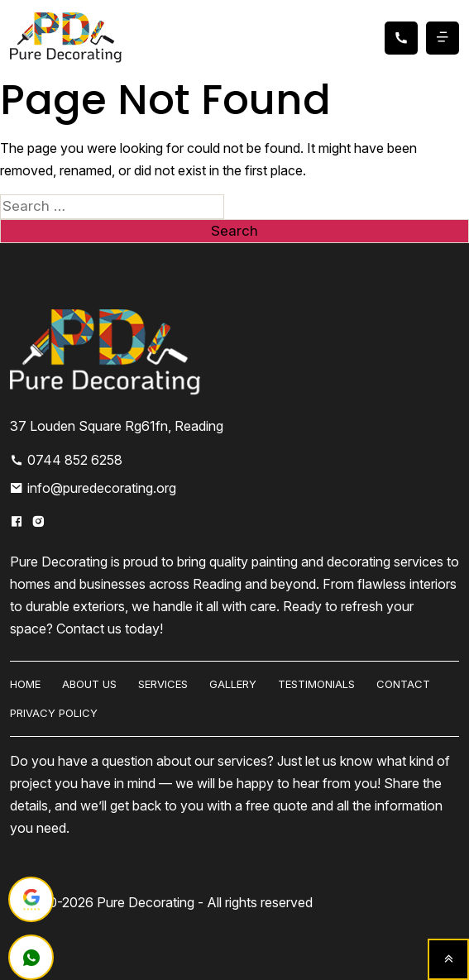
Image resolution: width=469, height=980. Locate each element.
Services (163, 684)
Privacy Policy (54, 713)
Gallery (233, 684)
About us (89, 684)
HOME (25, 684)
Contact (403, 684)
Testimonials (316, 684)
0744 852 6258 (66, 460)
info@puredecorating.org (93, 488)
